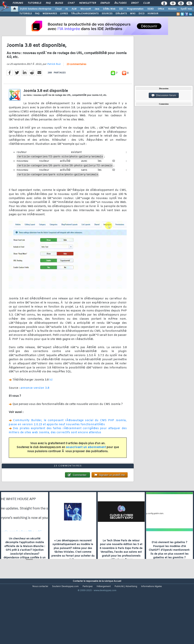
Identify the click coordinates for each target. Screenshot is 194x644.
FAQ (48, 3)
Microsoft (86, 9)
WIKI (133, 14)
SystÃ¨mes (186, 9)
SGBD (151, 9)
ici (51, 389)
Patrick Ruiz (54, 73)
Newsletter (88, 3)
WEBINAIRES (50, 14)
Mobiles (172, 9)
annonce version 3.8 (35, 397)
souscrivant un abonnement (86, 456)
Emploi (105, 3)
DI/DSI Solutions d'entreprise (36, 9)
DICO (141, 14)
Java (97, 9)
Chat (71, 3)
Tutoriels (34, 3)
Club (146, 3)
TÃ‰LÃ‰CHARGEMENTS (85, 14)
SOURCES (107, 14)
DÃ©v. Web (109, 9)
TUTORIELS (26, 14)
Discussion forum (164, 95)
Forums (18, 3)
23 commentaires (76, 73)
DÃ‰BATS (121, 14)
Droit (135, 3)
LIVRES (64, 14)
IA (67, 9)
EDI (121, 9)
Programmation (135, 9)
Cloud (58, 9)
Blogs (59, 3)
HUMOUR (153, 14)
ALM (74, 9)
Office (161, 9)
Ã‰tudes (120, 3)
